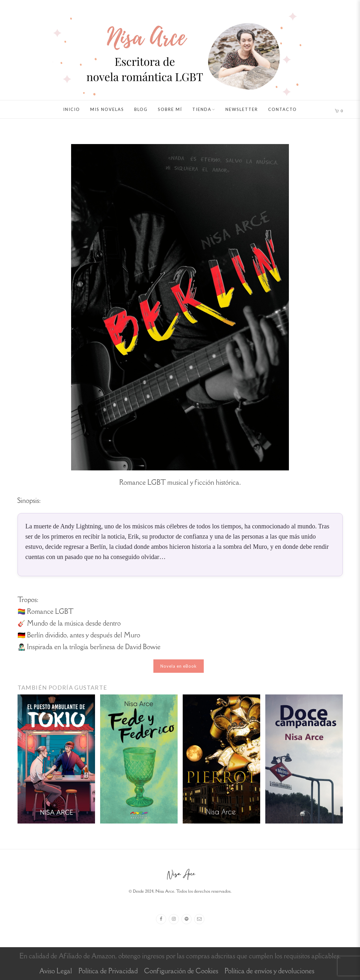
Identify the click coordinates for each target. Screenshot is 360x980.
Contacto (283, 109)
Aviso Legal (56, 971)
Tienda (202, 109)
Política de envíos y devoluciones (269, 971)
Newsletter (242, 109)
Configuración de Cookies (181, 971)
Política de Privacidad (108, 971)
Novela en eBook (179, 666)
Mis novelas (107, 109)
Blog (141, 109)
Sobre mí (170, 109)
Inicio (72, 109)
